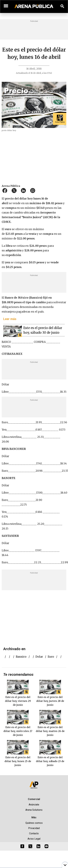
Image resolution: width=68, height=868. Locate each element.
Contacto (34, 833)
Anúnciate (34, 805)
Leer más (10, 319)
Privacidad (34, 828)
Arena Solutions (34, 810)
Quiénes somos (34, 823)
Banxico (21, 657)
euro (51, 657)
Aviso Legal (34, 839)
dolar (39, 657)
